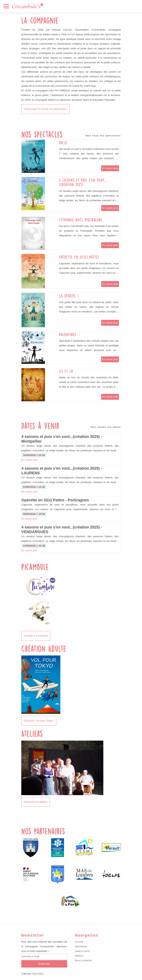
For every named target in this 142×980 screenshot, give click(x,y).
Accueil (79, 942)
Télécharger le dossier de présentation (46, 109)
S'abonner (44, 964)
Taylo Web (38, 974)
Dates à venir (83, 951)
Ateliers (79, 956)
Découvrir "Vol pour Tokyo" (39, 721)
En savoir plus (110, 168)
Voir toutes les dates (106, 427)
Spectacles (81, 946)
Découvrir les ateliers (36, 802)
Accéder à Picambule (36, 636)
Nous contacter (84, 960)
